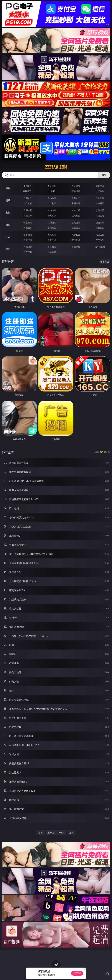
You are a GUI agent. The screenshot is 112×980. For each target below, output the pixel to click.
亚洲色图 (52, 222)
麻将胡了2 (28, 191)
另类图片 (100, 228)
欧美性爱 (100, 210)
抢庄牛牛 (100, 191)
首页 (41, 833)
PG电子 (28, 186)
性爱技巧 (100, 240)
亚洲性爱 (28, 210)
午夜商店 (52, 247)
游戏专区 (100, 186)
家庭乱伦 (52, 235)
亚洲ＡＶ (28, 198)
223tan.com (56, 167)
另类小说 (52, 240)
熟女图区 (76, 228)
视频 (8, 200)
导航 (8, 249)
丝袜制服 (52, 203)
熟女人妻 (28, 203)
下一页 (61, 833)
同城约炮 (28, 247)
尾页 (71, 833)
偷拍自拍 (52, 210)
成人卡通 (76, 210)
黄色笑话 (76, 240)
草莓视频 (76, 247)
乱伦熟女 (76, 215)
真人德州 (52, 186)
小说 (8, 237)
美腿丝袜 (28, 228)
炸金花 (52, 191)
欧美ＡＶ (76, 198)
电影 (8, 213)
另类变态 (100, 215)
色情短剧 (52, 252)
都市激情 (28, 235)
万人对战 (76, 186)
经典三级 (52, 215)
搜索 (104, 175)
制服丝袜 (28, 215)
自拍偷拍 (52, 198)
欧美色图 (76, 222)
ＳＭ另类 (100, 203)
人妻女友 (76, 235)
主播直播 (76, 203)
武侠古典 (100, 235)
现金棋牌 (76, 191)
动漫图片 (100, 222)
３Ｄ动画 (100, 198)
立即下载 (77, 973)
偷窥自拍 (28, 222)
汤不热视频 (100, 247)
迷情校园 (28, 240)
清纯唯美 (52, 228)
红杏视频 (28, 252)
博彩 (8, 188)
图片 (8, 225)
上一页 (51, 833)
